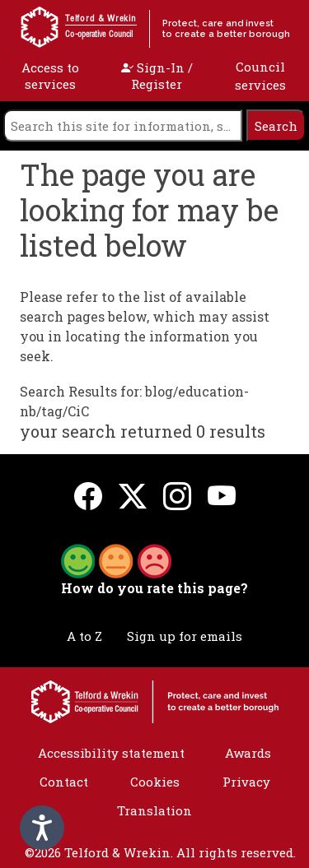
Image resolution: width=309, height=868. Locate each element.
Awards (248, 753)
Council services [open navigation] (260, 76)
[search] (123, 125)
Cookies (155, 782)
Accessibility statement (111, 753)
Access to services (50, 76)
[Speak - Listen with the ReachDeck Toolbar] (42, 828)
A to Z (84, 636)
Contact (64, 782)
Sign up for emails (185, 636)
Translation (154, 810)
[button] (116, 559)
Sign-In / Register (157, 76)
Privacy (246, 782)
